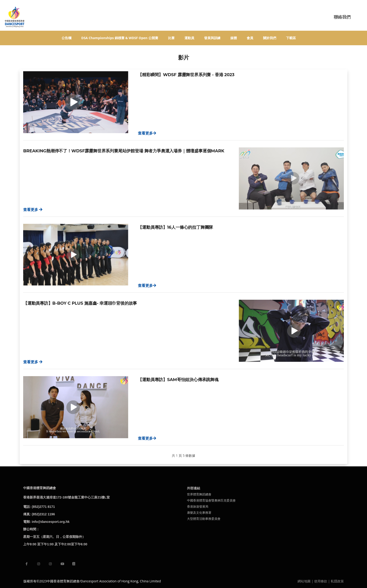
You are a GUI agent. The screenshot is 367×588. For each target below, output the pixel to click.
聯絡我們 (342, 17)
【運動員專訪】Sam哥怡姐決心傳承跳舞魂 (178, 380)
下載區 (291, 38)
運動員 (189, 38)
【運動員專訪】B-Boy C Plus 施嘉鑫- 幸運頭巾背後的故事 (80, 303)
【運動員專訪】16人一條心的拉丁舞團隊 (175, 227)
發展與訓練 (212, 38)
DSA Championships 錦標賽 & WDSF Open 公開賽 (120, 38)
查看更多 (147, 133)
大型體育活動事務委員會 (204, 519)
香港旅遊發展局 (198, 506)
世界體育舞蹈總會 (199, 494)
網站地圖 (304, 581)
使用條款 (321, 581)
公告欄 (66, 38)
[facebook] (27, 564)
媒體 (234, 38)
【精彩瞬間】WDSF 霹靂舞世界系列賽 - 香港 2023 (186, 75)
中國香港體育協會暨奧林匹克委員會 (211, 500)
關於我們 (270, 38)
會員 (250, 38)
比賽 (171, 38)
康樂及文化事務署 (199, 513)
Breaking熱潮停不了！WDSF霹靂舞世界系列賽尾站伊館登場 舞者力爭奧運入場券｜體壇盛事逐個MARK (124, 151)
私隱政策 (337, 581)
